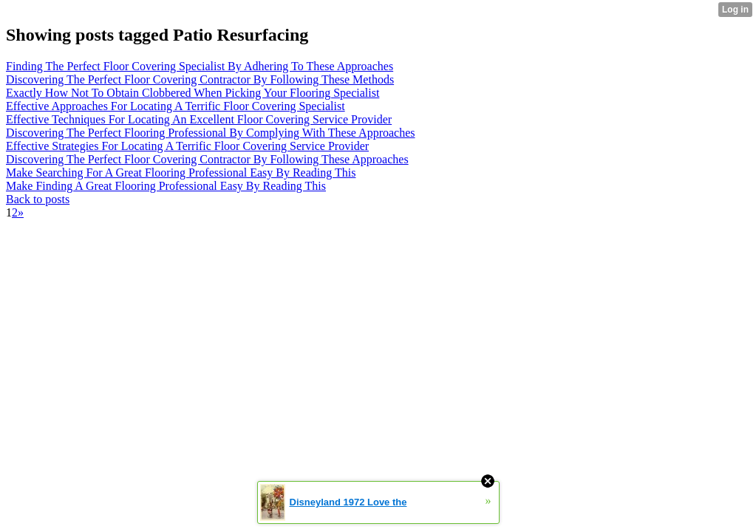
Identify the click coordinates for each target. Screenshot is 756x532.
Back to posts (38, 199)
